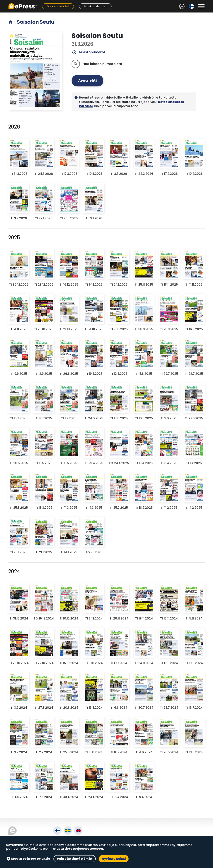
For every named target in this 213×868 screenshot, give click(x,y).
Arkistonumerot (89, 52)
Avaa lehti (87, 81)
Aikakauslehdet (95, 6)
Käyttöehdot (64, 844)
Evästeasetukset (68, 854)
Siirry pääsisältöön (2, 2)
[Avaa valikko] (201, 6)
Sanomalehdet (58, 6)
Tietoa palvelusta (69, 839)
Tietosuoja (63, 849)
